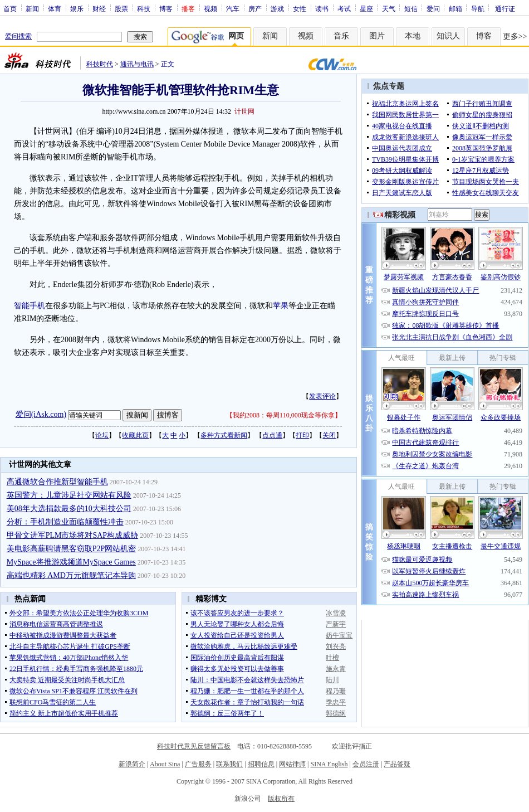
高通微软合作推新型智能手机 (57, 482)
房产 (255, 8)
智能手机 (30, 306)
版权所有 (281, 799)
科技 (144, 8)
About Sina (165, 764)
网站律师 (292, 764)
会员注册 (366, 764)
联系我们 (229, 764)
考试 (344, 8)
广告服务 (198, 764)
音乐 (341, 36)
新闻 (32, 8)
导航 (478, 8)
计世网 (244, 111)
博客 (166, 8)
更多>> (515, 37)
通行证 (505, 8)
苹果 (281, 306)
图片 (377, 36)
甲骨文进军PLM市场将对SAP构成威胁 (72, 535)
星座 (366, 8)
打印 (302, 435)
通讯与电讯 (137, 64)
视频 (210, 8)
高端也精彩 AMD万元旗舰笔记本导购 (71, 575)
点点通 (272, 435)
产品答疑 (397, 764)
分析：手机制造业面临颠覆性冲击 (65, 522)
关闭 (329, 435)
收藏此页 (135, 435)
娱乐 (77, 8)
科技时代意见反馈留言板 (194, 746)
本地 (413, 36)
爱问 (433, 8)
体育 (55, 8)
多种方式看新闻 (224, 435)
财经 (99, 8)
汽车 (233, 8)
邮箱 (455, 8)
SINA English (329, 764)
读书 (322, 8)
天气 (389, 8)
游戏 (277, 8)
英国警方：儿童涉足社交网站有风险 (69, 495)
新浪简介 (132, 764)
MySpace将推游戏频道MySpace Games (71, 562)
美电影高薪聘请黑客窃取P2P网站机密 (72, 549)
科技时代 (100, 64)
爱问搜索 (18, 36)
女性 (300, 8)
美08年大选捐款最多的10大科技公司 (69, 509)
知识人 (448, 36)
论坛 (102, 435)
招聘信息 (261, 764)
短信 (411, 8)
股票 (121, 8)
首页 (10, 8)
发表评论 (322, 396)
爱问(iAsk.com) (41, 414)
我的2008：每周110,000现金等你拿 (284, 415)
